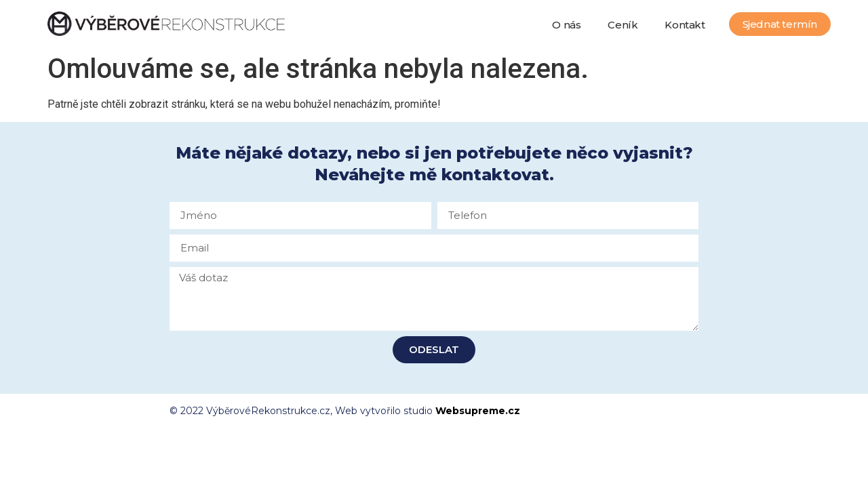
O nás (566, 25)
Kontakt (685, 25)
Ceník (623, 25)
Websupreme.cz (478, 411)
